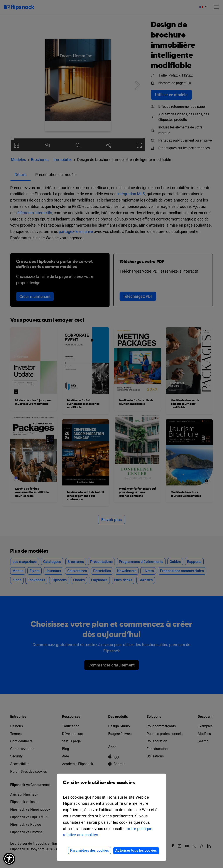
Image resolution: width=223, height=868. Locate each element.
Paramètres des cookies (90, 850)
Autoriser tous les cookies (136, 850)
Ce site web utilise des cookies (111, 786)
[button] (9, 859)
